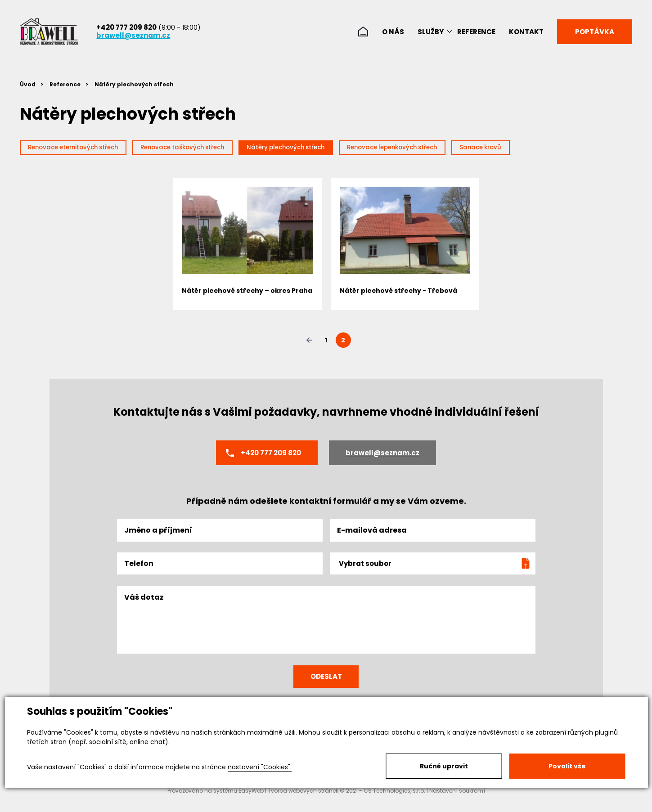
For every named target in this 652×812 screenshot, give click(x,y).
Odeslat (326, 685)
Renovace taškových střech (215, 149)
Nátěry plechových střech (134, 84)
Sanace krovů (571, 149)
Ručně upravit (444, 766)
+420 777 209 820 (126, 27)
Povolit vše (567, 766)
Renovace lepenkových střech (465, 149)
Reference (65, 84)
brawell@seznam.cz (133, 35)
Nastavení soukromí (457, 802)
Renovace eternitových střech (84, 149)
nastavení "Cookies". (260, 767)
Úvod (28, 84)
